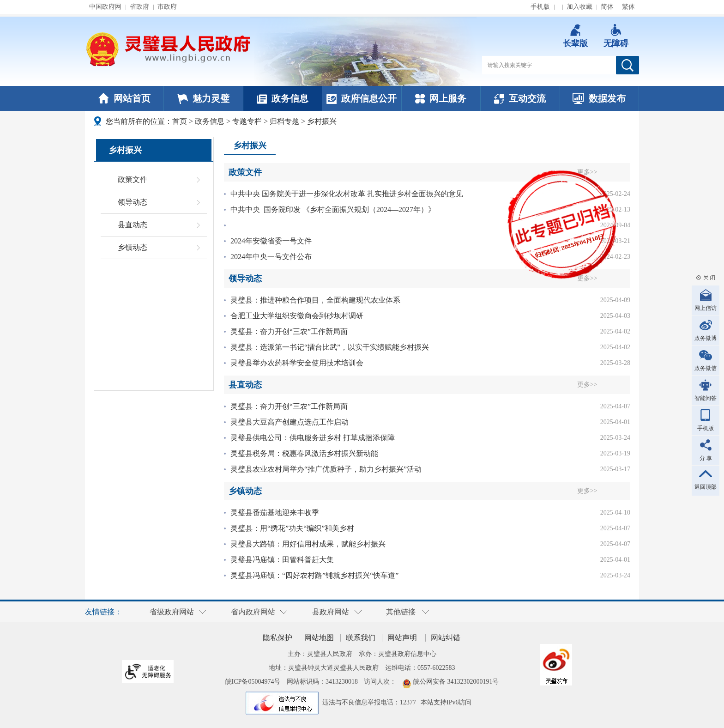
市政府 (167, 7)
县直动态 (133, 225)
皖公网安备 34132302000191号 (456, 682)
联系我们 (361, 638)
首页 (180, 121)
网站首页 (124, 98)
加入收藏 (579, 7)
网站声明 (402, 638)
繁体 (628, 7)
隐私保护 (278, 638)
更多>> (615, 385)
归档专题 (284, 121)
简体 (607, 7)
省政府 (139, 7)
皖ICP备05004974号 (253, 682)
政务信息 (283, 98)
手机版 (540, 7)
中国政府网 (105, 7)
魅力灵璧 (203, 98)
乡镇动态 (133, 247)
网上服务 (441, 98)
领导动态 (133, 202)
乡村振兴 (322, 121)
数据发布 (599, 98)
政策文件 (133, 179)
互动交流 (520, 98)
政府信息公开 (362, 98)
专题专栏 (247, 121)
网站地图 (319, 638)
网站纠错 (446, 638)
